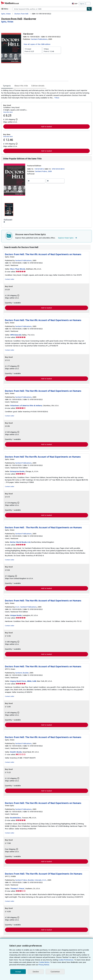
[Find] (89, 9)
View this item (8, 112)
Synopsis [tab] (7, 86)
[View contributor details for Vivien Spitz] (7, 22)
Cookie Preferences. (53, 960)
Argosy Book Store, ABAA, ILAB (23, 683)
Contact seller (9, 280)
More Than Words (17, 270)
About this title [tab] (21, 86)
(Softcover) (8, 220)
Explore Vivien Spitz (66, 239)
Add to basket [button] (46, 127)
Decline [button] (36, 972)
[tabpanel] (46, 94)
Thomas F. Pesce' (17, 890)
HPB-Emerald (16, 336)
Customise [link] (55, 972)
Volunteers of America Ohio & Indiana (25, 406)
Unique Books (16, 617)
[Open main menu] (5, 9)
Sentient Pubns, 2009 (43, 172)
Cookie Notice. (31, 962)
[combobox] (50, 9)
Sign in (82, 4)
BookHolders (16, 819)
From (33, 50)
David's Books (16, 753)
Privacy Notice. (27, 965)
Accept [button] (18, 972)
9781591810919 (59, 169)
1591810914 (40, 169)
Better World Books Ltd (20, 543)
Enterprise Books (17, 472)
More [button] (45, 98)
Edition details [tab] (36, 86)
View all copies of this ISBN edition (37, 44)
